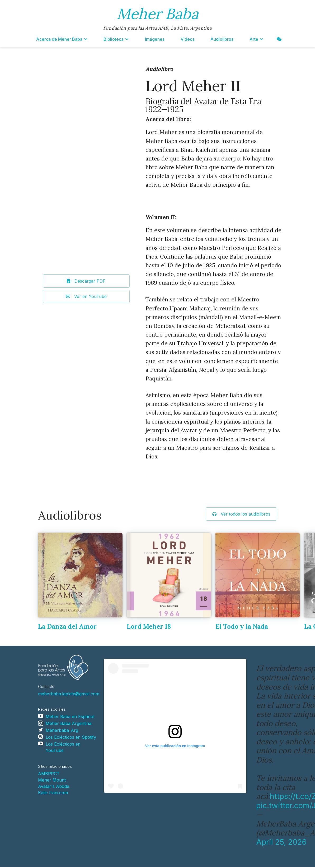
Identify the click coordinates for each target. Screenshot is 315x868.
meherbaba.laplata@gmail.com (69, 694)
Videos (188, 39)
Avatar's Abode (54, 786)
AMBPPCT (49, 774)
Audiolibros (222, 39)
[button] (62, 39)
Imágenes (155, 39)
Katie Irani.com (53, 793)
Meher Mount (52, 780)
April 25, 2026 (281, 842)
